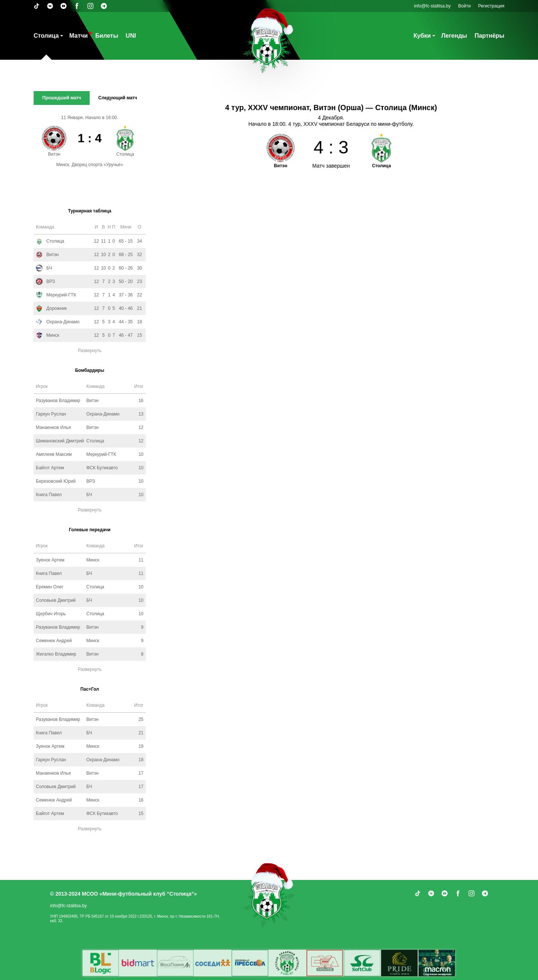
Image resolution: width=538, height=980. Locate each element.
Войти (464, 6)
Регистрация (491, 6)
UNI (131, 36)
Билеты (107, 36)
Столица (46, 36)
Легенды (454, 36)
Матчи (78, 36)
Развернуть (90, 351)
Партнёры (489, 36)
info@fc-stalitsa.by (432, 6)
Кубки (422, 36)
